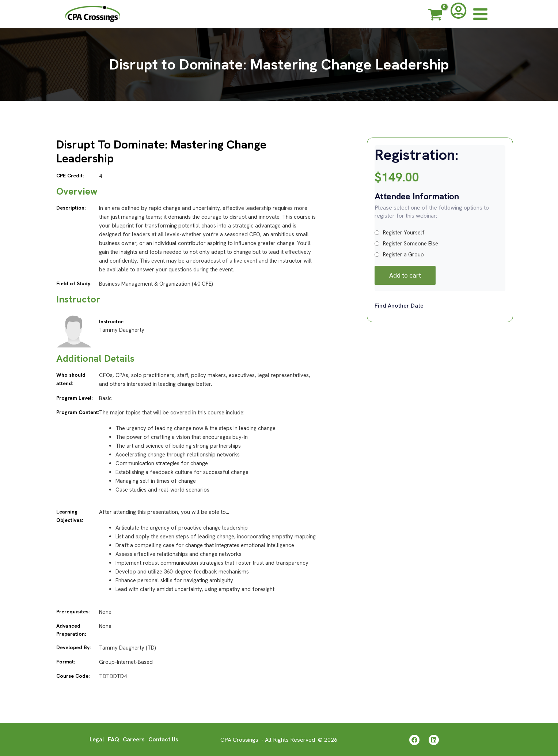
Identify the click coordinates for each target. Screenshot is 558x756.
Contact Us (164, 739)
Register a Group (399, 255)
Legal (96, 739)
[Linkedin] (434, 740)
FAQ (113, 739)
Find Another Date (399, 306)
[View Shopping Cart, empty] (435, 16)
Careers (134, 739)
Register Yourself (400, 233)
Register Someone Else (406, 244)
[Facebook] (414, 740)
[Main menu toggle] (480, 14)
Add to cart (405, 275)
